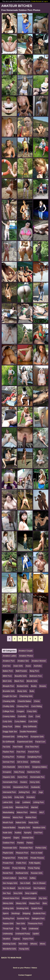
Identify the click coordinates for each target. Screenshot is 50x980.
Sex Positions (39, 888)
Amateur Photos (26, 656)
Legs (18, 802)
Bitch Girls (7, 681)
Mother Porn (31, 817)
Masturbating (8, 812)
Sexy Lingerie (31, 893)
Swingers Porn (38, 918)
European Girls (37, 737)
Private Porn (8, 863)
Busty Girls (22, 691)
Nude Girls (7, 833)
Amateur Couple (26, 651)
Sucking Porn (9, 918)
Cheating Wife (9, 701)
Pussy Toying (34, 868)
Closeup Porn (23, 706)
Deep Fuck (7, 726)
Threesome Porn (35, 924)
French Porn (33, 752)
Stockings (15, 913)
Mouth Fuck (8, 822)
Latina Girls (8, 802)
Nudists (18, 833)
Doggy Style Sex (10, 732)
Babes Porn (8, 671)
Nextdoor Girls (39, 828)
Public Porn (21, 863)
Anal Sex (7, 666)
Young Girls (24, 949)
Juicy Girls (7, 797)
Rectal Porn (8, 873)
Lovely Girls (8, 807)
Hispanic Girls (9, 777)
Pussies (6, 868)
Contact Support (25, 975)
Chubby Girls (8, 706)
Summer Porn (23, 918)
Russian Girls (37, 873)
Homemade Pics (37, 777)
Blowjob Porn (8, 686)
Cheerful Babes (24, 701)
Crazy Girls (32, 711)
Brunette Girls (9, 691)
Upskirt (36, 934)
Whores (34, 944)
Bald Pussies (21, 671)
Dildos (18, 726)
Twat (24, 929)
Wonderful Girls (9, 949)
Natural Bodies (9, 828)
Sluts (45, 903)
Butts (32, 691)
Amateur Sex (23, 661)
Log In (46, 1)
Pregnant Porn (9, 858)
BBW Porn (7, 676)
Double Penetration (28, 732)
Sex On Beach (9, 888)
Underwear (34, 929)
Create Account (36, 1)
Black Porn (19, 681)
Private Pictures (37, 858)
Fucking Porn (8, 757)
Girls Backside (9, 767)
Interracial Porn (9, 792)
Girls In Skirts (24, 767)
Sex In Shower (39, 883)
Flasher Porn (8, 752)
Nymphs (28, 833)
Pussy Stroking (19, 868)
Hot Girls (7, 787)
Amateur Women (39, 661)
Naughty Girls (24, 828)
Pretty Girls (23, 858)
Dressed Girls (9, 737)
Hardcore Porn (33, 772)
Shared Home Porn (11, 898)
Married (34, 807)
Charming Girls (26, 696)
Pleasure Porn (22, 853)
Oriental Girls (28, 838)
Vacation (6, 939)
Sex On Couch (24, 888)
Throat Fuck (8, 929)
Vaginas (16, 939)
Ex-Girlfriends (9, 742)
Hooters (24, 782)
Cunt (38, 716)
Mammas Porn (22, 807)
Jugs (41, 792)
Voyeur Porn (28, 939)
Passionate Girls (10, 848)
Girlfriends (35, 762)
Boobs (34, 686)
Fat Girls (6, 747)
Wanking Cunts (9, 944)
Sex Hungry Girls (10, 883)
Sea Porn (23, 878)
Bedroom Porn (36, 676)
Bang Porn (34, 671)
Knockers (31, 797)
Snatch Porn (37, 908)
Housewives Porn (21, 787)
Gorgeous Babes (40, 767)
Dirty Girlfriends (30, 726)
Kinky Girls (19, 797)
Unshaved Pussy (23, 934)
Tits (18, 929)
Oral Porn (38, 833)
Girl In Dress (23, 762)
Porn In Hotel (37, 853)
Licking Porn (38, 802)
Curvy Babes (20, 721)
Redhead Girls (22, 873)
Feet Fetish (18, 747)
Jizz (34, 792)
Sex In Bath (25, 883)
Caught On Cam (10, 696)
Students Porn (39, 913)
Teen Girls (21, 924)
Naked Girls (21, 822)
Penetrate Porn (26, 848)
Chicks (37, 701)
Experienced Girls (25, 742)
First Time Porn (32, 747)
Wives (43, 944)
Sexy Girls (18, 893)
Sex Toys (7, 893)
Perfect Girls (41, 848)
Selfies (33, 878)
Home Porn (22, 777)
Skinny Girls (8, 903)
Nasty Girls (33, 822)
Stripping (26, 913)
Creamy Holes (9, 716)
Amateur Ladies (10, 656)
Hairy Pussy (19, 772)
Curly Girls (7, 721)
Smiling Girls (8, 908)
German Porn (9, 762)
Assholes (38, 666)
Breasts (43, 686)
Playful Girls (8, 853)
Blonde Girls (32, 681)
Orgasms (7, 838)
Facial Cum (40, 742)
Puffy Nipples (35, 863)
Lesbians (26, 802)
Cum (31, 716)
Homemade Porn (10, 782)
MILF (42, 812)
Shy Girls (43, 898)
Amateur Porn (9, 661)
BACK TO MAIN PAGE (11, 958)
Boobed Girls (23, 686)
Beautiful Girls (21, 676)
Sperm (6, 913)
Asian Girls (18, 666)
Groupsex (7, 772)
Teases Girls (8, 924)
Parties (30, 843)
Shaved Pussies (29, 898)
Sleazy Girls (21, 903)
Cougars (20, 711)
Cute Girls (33, 721)
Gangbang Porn (34, 757)
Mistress (6, 817)
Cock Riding (37, 706)
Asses (28, 666)
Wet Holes (23, 944)
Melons (33, 812)
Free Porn (21, 752)
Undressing (8, 934)
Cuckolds (22, 716)
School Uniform (9, 878)
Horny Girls (35, 782)
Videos (34, 968)
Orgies (16, 838)
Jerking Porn (24, 792)
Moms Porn (18, 817)
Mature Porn (22, 812)
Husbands (35, 787)
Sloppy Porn (34, 903)
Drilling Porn (23, 737)
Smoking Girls (23, 908)
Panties (20, 843)
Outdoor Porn (9, 843)
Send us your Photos (21, 968)
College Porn (8, 711)
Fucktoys (21, 757)
